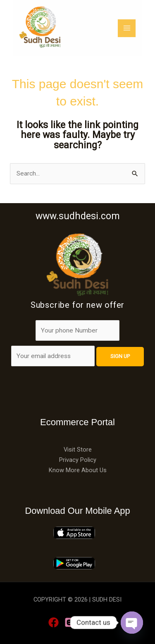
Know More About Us (78, 470)
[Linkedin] (86, 622)
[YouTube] (102, 622)
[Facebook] (54, 622)
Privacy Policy (78, 460)
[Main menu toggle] (139, 28)
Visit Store (78, 450)
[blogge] (70, 622)
